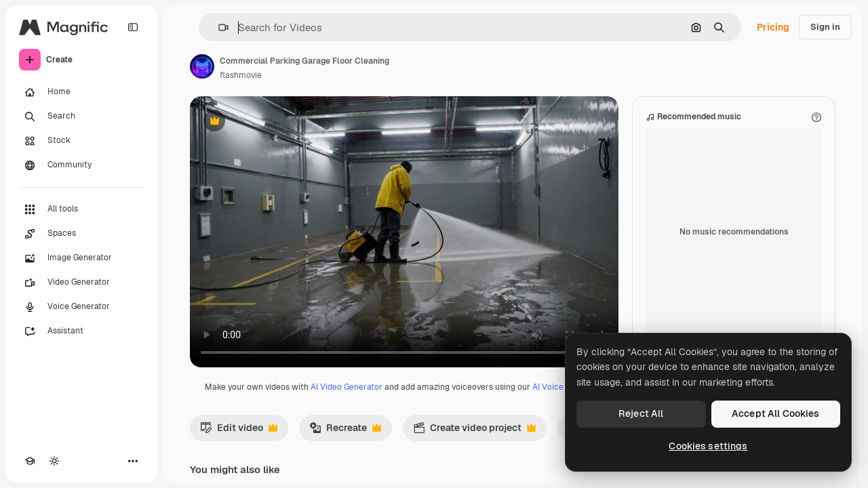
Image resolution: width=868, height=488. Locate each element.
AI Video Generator (347, 387)
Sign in (825, 27)
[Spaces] (81, 234)
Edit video (239, 431)
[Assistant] (81, 331)
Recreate (345, 431)
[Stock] (81, 141)
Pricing (773, 27)
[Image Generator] (81, 258)
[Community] (81, 165)
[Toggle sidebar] (133, 27)
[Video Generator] (81, 283)
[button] (218, 27)
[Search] (81, 117)
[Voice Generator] (81, 307)
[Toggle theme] (54, 461)
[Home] (81, 92)
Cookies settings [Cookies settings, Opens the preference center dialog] (708, 446)
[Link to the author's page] (202, 66)
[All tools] (81, 209)
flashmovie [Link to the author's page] (241, 75)
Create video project (474, 431)
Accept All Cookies (776, 413)
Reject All (641, 413)
